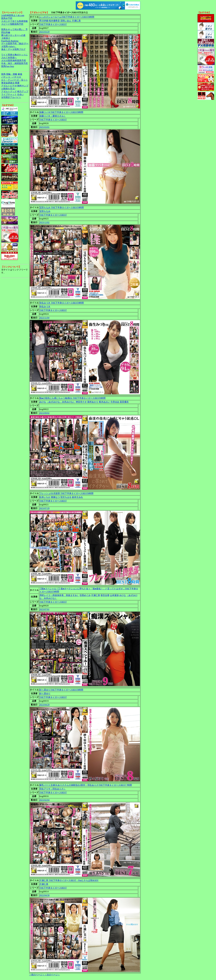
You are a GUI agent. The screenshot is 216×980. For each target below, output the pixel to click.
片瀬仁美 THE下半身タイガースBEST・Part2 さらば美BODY (69, 880)
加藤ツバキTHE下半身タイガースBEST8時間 (61, 112)
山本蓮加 (114, 595)
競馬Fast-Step (8, 66)
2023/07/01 (44, 609)
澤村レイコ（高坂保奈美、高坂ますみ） (59, 595)
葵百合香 (105, 595)
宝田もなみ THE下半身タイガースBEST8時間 (62, 207)
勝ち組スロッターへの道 (13, 35)
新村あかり (93, 402)
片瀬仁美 (76, 21)
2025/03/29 (44, 32)
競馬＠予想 (7, 18)
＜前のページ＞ (37, 975)
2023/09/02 (44, 413)
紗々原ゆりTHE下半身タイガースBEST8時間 (61, 690)
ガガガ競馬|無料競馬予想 (14, 60)
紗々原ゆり (45, 693)
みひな (43, 402)
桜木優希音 (54, 21)
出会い (21, 94)
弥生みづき (45, 307)
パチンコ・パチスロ (11, 77)
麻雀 (20, 74)
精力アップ (23, 92)
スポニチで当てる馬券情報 (14, 21)
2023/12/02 (44, 222)
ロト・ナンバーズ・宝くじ (14, 80)
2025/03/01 (44, 127)
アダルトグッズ (9, 92)
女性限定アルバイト (11, 97)
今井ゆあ (115, 402)
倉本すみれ (77, 497)
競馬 (3, 74)
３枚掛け (6, 38)
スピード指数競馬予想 (12, 24)
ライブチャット (9, 94)
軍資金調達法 (8, 83)
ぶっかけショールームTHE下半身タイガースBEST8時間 (67, 17)
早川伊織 (44, 21)
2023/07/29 (44, 508)
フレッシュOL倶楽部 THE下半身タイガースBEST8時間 (66, 493)
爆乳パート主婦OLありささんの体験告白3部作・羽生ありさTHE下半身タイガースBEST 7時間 (86, 785)
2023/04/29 (44, 705)
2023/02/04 (44, 800)
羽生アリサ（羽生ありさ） (53, 789)
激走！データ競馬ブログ (13, 49)
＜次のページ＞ (52, 975)
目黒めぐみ (85, 595)
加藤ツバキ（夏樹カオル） (53, 116)
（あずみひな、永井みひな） (61, 402)
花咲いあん (66, 21)
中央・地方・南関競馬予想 (14, 63)
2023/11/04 (44, 318)
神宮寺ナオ (81, 402)
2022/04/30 (44, 895)
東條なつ (55, 497)
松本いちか (45, 497)
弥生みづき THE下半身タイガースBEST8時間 (62, 303)
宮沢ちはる (66, 497)
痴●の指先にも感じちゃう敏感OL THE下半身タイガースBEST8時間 (72, 398)
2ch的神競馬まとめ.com (13, 15)
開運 (17, 83)
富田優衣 (124, 402)
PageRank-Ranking (10, 41)
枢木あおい (104, 402)
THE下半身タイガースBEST (53, 24)
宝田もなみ (45, 211)
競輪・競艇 (12, 74)
